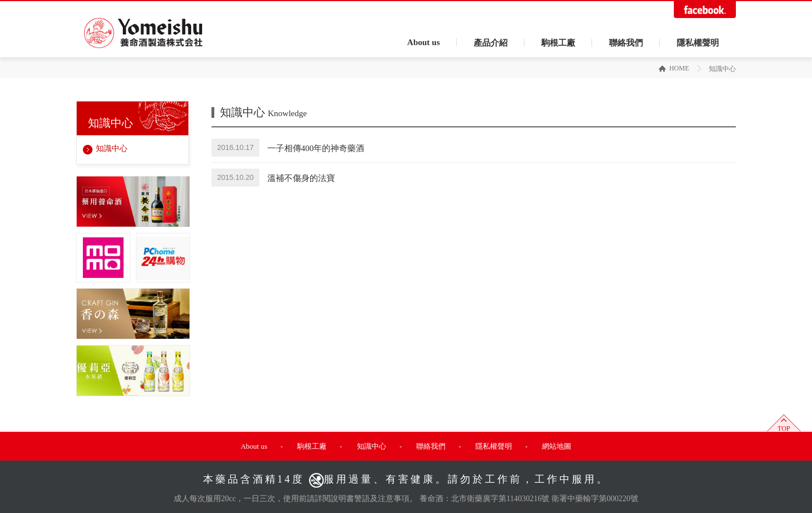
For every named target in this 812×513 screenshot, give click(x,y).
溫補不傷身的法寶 (301, 178)
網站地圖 (557, 446)
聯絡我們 (626, 43)
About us (423, 42)
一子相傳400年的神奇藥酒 (316, 148)
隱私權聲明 (698, 43)
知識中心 (112, 149)
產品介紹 (491, 43)
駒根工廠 (558, 43)
